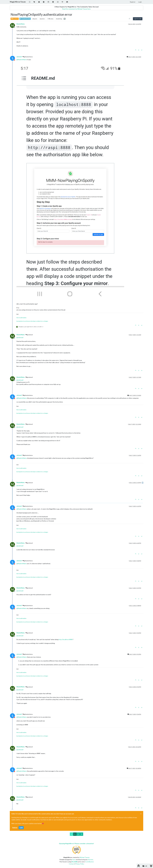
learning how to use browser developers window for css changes (32, 321)
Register (15, 828)
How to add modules (21, 318)
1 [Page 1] (75, 834)
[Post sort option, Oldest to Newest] (130, 19)
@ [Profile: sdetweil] (20, 337)
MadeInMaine (21, 24)
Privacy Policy (80, 864)
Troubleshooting (25, 19)
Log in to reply (138, 19)
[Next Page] (81, 834)
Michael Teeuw (84, 857)
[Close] (141, 814)
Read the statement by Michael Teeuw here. (76, 9)
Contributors (90, 862)
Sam (74, 860)
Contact (72, 864)
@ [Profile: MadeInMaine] (22, 60)
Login (21, 828)
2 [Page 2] (78, 834)
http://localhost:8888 (66, 639)
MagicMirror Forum (18, 2)
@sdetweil (29, 335)
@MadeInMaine (28, 57)
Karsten (90, 860)
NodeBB (74, 862)
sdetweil (19, 57)
